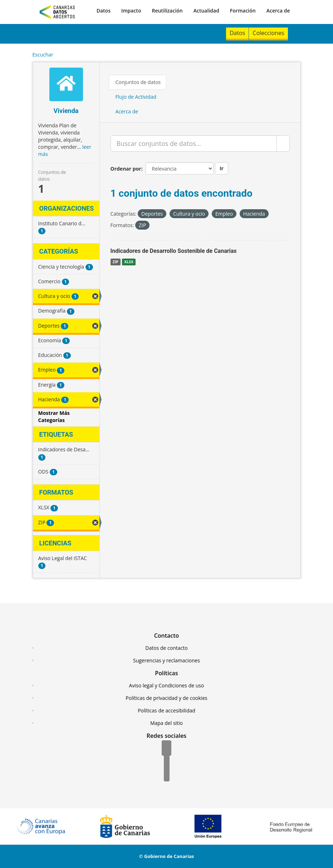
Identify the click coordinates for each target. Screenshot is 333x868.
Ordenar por (126, 169)
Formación (243, 11)
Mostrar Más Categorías (54, 416)
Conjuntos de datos (138, 82)
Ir (222, 168)
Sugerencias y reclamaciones (166, 660)
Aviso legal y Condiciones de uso (167, 685)
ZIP (116, 262)
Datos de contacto (166, 648)
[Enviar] (283, 143)
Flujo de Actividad (136, 97)
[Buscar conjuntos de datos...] (194, 143)
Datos (104, 11)
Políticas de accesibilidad (166, 710)
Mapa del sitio (166, 723)
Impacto (131, 11)
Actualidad (206, 11)
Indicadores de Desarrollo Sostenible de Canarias (174, 251)
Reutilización (167, 11)
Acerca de (278, 11)
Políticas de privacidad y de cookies (166, 698)
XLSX (129, 262)
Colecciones (268, 33)
